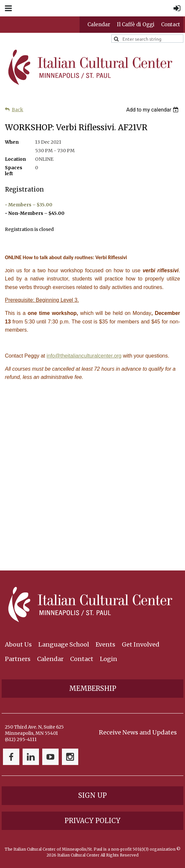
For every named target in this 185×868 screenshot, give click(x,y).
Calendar (99, 24)
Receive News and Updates (138, 732)
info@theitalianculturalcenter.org (84, 356)
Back (18, 110)
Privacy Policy (92, 821)
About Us (18, 644)
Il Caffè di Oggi (136, 24)
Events (105, 644)
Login (109, 659)
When (12, 142)
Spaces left (14, 171)
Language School (64, 644)
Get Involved (141, 644)
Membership (93, 688)
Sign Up (92, 795)
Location (15, 159)
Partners (18, 659)
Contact (171, 24)
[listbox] (153, 110)
